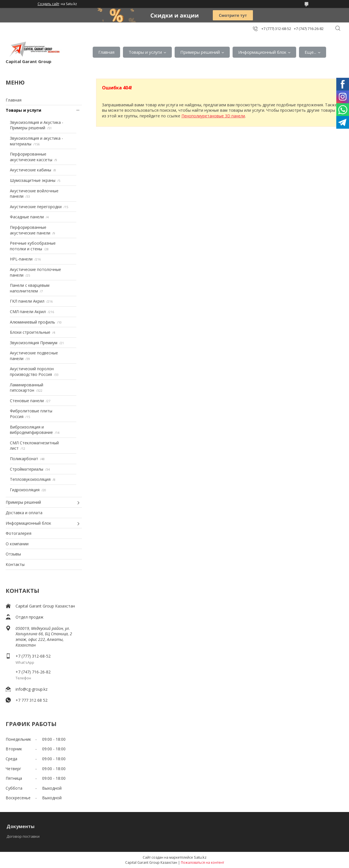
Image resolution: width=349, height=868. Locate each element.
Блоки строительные (30, 332)
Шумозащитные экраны (33, 180)
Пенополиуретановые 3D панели (213, 116)
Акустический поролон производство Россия (32, 371)
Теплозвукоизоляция (30, 479)
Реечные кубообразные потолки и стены (33, 246)
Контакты (15, 564)
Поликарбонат (24, 459)
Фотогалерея (19, 533)
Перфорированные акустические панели (30, 230)
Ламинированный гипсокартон (27, 388)
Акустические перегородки (36, 207)
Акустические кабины (31, 170)
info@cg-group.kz (32, 689)
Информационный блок (262, 52)
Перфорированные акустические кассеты (31, 157)
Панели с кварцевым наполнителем (30, 288)
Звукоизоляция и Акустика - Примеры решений (37, 125)
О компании (17, 544)
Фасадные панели (27, 217)
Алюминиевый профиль (32, 322)
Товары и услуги (145, 52)
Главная (106, 52)
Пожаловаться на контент (202, 862)
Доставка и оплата (24, 513)
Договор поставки (23, 836)
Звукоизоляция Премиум (34, 343)
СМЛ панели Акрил (28, 312)
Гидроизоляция (25, 490)
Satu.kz (200, 857)
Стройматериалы (27, 469)
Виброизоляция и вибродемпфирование (31, 430)
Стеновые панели (27, 401)
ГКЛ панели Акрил (27, 301)
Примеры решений (200, 52)
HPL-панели (21, 259)
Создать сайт (48, 4)
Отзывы (13, 554)
